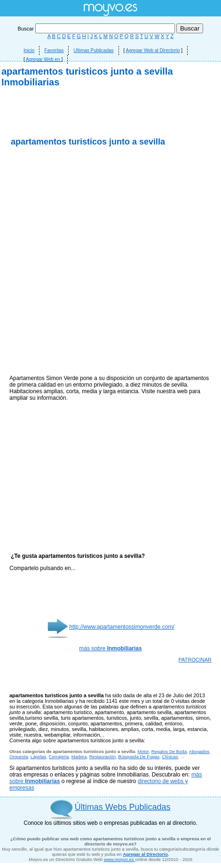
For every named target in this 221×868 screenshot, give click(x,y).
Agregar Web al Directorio (153, 50)
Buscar (97, 29)
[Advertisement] (110, 200)
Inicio (29, 50)
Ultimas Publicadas (93, 50)
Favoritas (54, 50)
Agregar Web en (43, 59)
